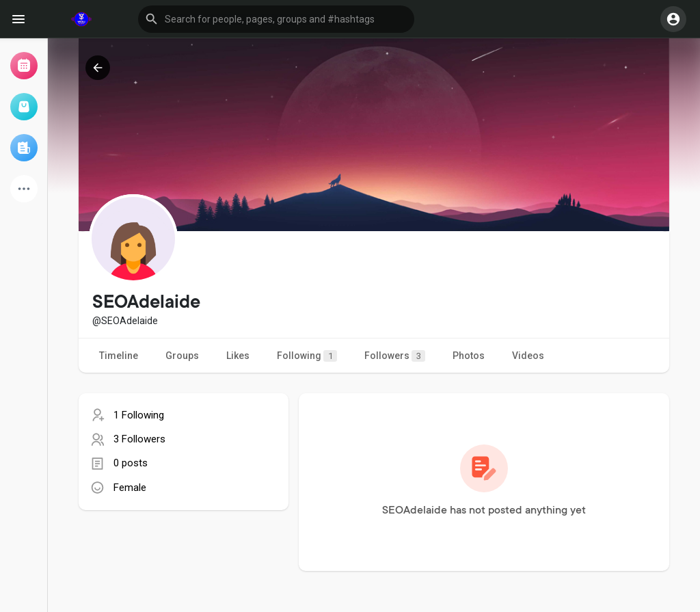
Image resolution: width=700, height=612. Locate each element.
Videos (528, 356)
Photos (469, 356)
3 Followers (139, 439)
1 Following (139, 415)
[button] (276, 19)
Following (307, 356)
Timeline (119, 356)
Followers (395, 356)
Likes (238, 356)
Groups (182, 356)
